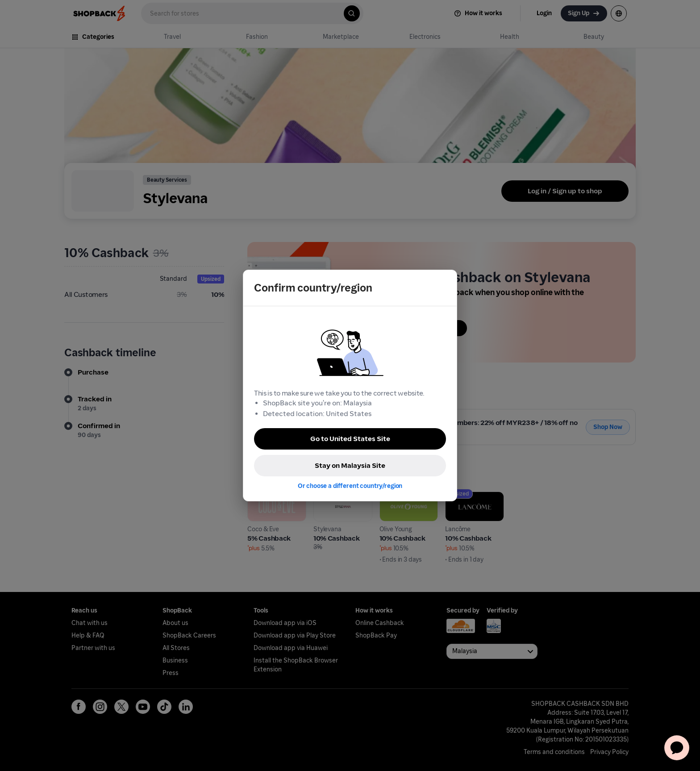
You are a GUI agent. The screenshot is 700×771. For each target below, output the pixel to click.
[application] (677, 748)
